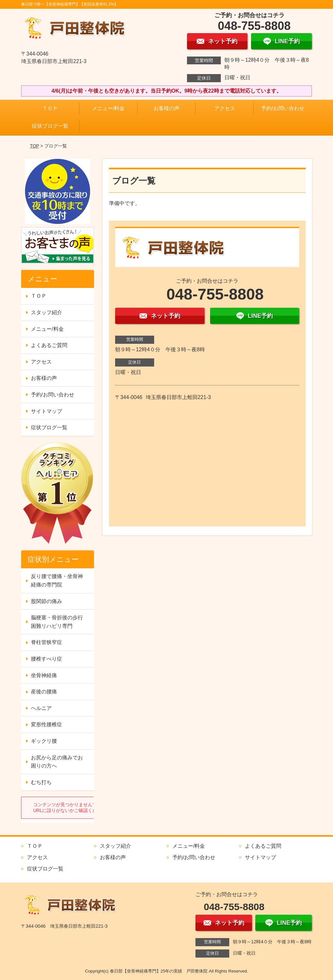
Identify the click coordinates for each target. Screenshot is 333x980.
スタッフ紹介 (47, 312)
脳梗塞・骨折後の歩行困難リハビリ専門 (57, 622)
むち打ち (41, 782)
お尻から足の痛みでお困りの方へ (57, 762)
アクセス (225, 108)
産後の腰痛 (44, 692)
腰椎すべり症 (47, 659)
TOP (34, 146)
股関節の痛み (47, 601)
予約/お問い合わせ (283, 108)
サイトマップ (47, 411)
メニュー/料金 (108, 108)
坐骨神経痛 (44, 675)
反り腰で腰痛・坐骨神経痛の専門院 (57, 580)
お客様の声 (166, 108)
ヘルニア (41, 708)
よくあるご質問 (49, 345)
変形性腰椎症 (47, 724)
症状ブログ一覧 (50, 126)
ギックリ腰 (44, 741)
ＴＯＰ (50, 108)
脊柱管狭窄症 (47, 642)
